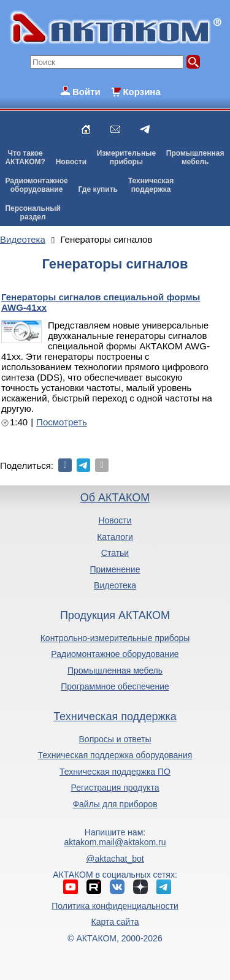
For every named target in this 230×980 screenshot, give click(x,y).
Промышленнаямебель (195, 158)
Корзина (141, 92)
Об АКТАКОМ (115, 498)
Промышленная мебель (115, 670)
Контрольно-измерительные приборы (115, 638)
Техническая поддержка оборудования (115, 755)
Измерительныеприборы (126, 158)
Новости (71, 162)
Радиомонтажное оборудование (115, 654)
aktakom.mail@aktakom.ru (115, 842)
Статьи (115, 553)
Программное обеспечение (115, 686)
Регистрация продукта (115, 788)
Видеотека (115, 585)
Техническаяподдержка (151, 185)
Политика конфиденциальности (115, 906)
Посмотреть (62, 422)
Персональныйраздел (33, 213)
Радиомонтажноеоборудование (36, 185)
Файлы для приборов (115, 804)
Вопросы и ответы (115, 739)
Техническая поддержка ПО (115, 772)
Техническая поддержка (115, 716)
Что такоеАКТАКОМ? (25, 158)
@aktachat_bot (115, 859)
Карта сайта (115, 922)
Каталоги (115, 537)
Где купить (98, 189)
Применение (115, 569)
